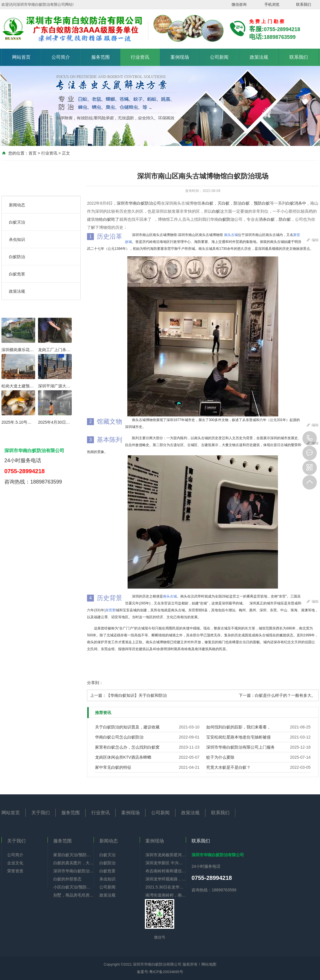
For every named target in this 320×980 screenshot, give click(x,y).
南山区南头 (151, 235)
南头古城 (231, 235)
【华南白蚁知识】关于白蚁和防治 (137, 695)
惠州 (253, 610)
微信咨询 (239, 4)
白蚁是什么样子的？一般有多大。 (285, 695)
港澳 (304, 610)
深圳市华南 (127, 203)
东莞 (273, 610)
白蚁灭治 (17, 222)
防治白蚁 (242, 203)
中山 (284, 610)
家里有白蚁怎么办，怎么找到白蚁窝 (127, 747)
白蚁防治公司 (149, 203)
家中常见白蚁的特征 (113, 767)
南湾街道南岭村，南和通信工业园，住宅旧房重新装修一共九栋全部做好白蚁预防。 (166, 895)
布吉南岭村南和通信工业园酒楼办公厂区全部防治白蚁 (166, 871)
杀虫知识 (17, 239)
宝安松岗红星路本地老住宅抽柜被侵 (238, 737)
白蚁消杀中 (296, 203)
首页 (33, 153)
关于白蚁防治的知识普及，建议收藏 (127, 727)
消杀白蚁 (267, 219)
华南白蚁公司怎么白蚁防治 (119, 737)
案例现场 (180, 57)
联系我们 (304, 4)
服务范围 (101, 57)
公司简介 (61, 57)
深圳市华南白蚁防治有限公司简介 (73, 871)
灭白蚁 (224, 203)
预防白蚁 (262, 203)
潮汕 (232, 610)
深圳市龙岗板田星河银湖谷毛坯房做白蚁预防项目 (166, 855)
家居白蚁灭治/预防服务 (73, 855)
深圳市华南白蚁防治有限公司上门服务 (241, 747)
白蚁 (216, 211)
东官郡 (111, 610)
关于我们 (41, 813)
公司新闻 (219, 57)
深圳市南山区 (255, 235)
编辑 (313, 239)
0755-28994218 (310, 438)
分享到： (95, 683)
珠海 (294, 610)
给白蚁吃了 (109, 219)
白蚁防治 (17, 257)
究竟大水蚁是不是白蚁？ (228, 767)
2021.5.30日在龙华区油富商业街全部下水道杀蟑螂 (166, 887)
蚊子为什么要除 (220, 757)
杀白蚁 (207, 203)
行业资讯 (140, 57)
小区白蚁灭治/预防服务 (73, 887)
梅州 (242, 610)
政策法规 (259, 57)
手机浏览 (272, 4)
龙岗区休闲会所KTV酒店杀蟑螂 (123, 757)
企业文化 (15, 863)
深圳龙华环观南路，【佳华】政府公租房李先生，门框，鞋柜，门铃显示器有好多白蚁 (166, 879)
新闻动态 (17, 205)
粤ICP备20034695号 (166, 972)
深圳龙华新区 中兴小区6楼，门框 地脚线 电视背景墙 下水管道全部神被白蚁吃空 (166, 863)
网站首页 (21, 57)
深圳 (263, 610)
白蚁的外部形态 (67, 879)
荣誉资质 (15, 871)
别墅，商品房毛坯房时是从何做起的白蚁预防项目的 (73, 895)
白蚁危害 (17, 274)
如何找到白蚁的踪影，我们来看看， (238, 727)
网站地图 (209, 964)
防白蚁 (285, 219)
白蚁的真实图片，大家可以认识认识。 (73, 863)
